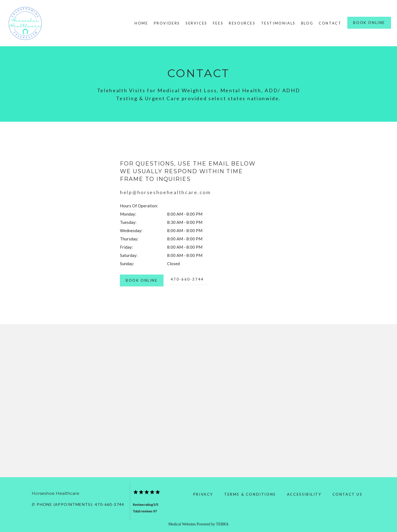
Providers (167, 23)
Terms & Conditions (250, 494)
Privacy (203, 494)
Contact (330, 23)
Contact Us (348, 494)
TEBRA (222, 524)
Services (196, 23)
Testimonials (278, 23)
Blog (307, 23)
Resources (242, 23)
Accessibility (304, 494)
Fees (218, 23)
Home (141, 23)
